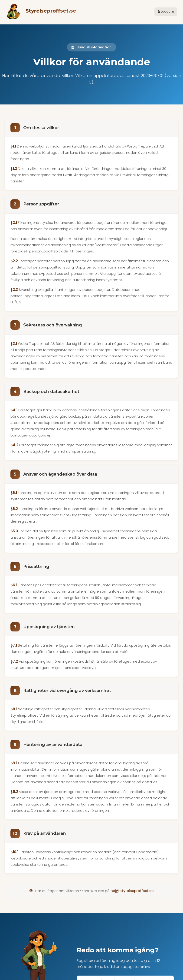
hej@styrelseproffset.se (132, 891)
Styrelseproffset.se (51, 11)
